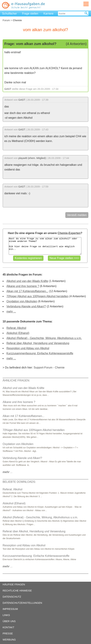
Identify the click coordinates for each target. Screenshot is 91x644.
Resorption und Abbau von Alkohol (28, 348)
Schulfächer (10, 14)
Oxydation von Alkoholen (22, 301)
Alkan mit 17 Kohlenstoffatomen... (27, 291)
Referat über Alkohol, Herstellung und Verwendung (38, 343)
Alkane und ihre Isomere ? (23, 286)
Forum (6, 20)
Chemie (60, 368)
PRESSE (8, 633)
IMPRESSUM (10, 609)
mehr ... (11, 311)
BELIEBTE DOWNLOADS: (19, 482)
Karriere (48, 14)
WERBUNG (9, 640)
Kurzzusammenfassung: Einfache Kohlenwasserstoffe (40, 353)
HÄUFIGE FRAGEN (14, 584)
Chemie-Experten (69, 233)
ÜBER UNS (9, 621)
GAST (8, 89)
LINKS (6, 615)
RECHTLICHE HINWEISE (17, 591)
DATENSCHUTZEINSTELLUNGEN (22, 603)
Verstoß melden (77, 215)
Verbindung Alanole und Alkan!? (26, 306)
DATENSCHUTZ (12, 597)
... (8, 472)
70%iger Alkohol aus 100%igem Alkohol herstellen (37, 296)
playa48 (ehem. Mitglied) (32, 158)
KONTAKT (8, 627)
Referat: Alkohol (16, 328)
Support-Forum (43, 368)
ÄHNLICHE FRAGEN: (16, 380)
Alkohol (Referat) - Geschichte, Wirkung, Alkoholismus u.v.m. (44, 338)
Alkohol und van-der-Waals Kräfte (27, 281)
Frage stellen (30, 14)
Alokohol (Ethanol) (18, 333)
